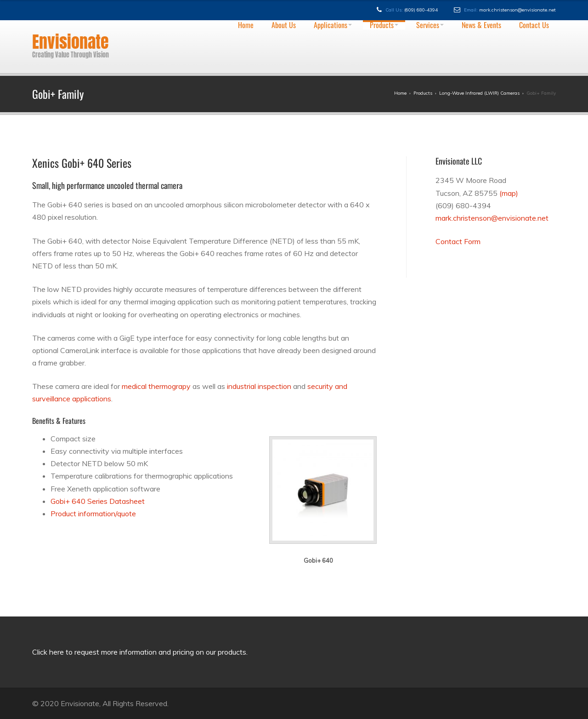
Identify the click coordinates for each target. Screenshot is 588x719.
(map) (509, 193)
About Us (284, 25)
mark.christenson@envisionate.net (517, 10)
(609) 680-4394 (421, 10)
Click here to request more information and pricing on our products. (140, 652)
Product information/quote (93, 514)
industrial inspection (259, 386)
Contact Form (458, 241)
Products (384, 25)
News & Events (481, 25)
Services (430, 25)
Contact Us (534, 25)
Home (246, 25)
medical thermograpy (156, 386)
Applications (333, 25)
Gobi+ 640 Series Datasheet (98, 501)
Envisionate (71, 42)
